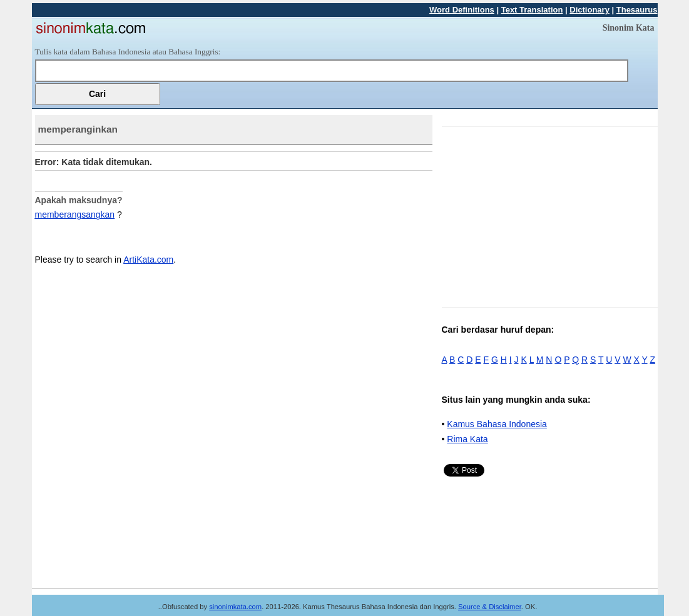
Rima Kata (467, 439)
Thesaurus (637, 10)
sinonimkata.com (235, 607)
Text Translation (532, 10)
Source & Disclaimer (490, 607)
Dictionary (589, 10)
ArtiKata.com (148, 260)
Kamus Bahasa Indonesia (497, 424)
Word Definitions (462, 10)
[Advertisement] (547, 215)
